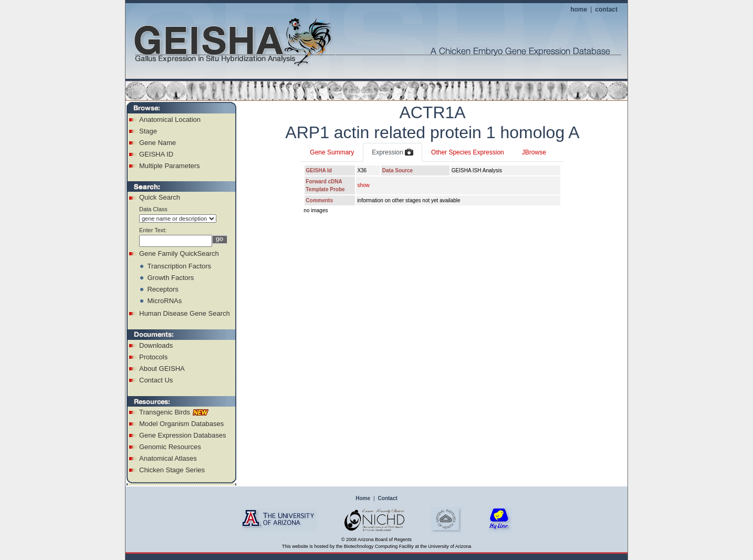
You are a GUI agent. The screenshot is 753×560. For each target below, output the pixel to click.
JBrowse (534, 152)
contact (606, 9)
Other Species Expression (468, 152)
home (579, 9)
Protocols (153, 357)
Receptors (163, 289)
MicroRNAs (164, 301)
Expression (393, 153)
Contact (388, 498)
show (363, 185)
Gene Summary (332, 152)
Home (363, 498)
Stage (148, 131)
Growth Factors (170, 278)
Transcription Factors (179, 266)
